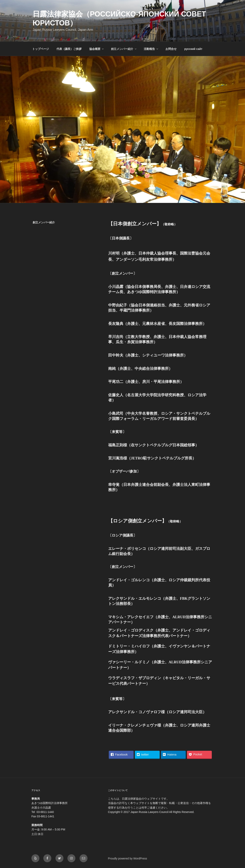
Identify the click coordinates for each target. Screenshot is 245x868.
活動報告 (151, 49)
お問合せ (171, 49)
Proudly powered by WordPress (128, 858)
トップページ (41, 49)
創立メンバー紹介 (124, 49)
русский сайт (193, 49)
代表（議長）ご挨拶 (69, 49)
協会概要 (97, 49)
